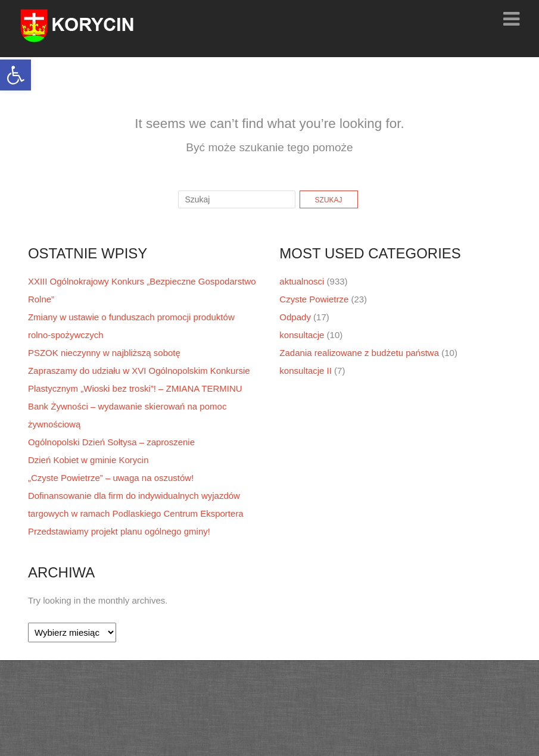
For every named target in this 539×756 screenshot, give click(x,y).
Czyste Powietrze (314, 299)
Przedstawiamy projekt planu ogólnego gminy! (119, 531)
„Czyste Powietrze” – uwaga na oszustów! (111, 478)
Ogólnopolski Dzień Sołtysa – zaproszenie (111, 442)
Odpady (295, 317)
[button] (15, 75)
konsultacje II (306, 371)
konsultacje (302, 335)
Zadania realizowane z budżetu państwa (359, 353)
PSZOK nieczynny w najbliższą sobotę (104, 353)
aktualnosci (302, 281)
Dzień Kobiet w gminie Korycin (88, 460)
